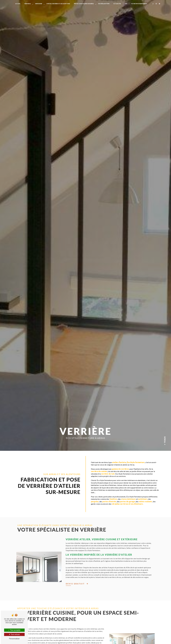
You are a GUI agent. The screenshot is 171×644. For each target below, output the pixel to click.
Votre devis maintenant (139, 4)
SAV (126, 4)
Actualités (117, 4)
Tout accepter (14, 630)
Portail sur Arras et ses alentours (58, 4)
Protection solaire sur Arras (84, 4)
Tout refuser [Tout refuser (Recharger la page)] (14, 634)
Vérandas (28, 4)
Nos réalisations (104, 4)
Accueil (18, 4)
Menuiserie (39, 4)
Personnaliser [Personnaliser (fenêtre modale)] (14, 639)
